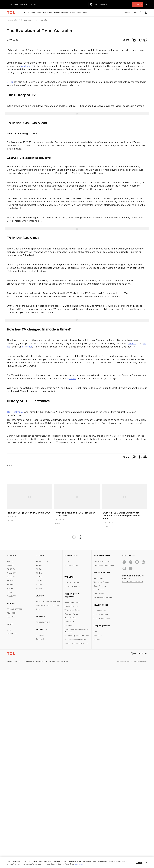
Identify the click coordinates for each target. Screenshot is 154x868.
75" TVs (39, 569)
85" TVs (39, 565)
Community (40, 639)
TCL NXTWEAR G (43, 622)
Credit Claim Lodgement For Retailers (76, 631)
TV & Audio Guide (72, 610)
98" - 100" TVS (42, 561)
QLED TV (11, 565)
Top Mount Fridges (101, 582)
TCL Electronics (15, 412)
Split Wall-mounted (102, 561)
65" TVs (39, 573)
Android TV (27, 66)
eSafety (97, 639)
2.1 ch (67, 561)
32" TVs (39, 588)
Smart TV (11, 577)
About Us (40, 635)
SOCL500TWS (100, 611)
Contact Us (69, 622)
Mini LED (10, 561)
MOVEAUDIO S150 (101, 614)
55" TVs (39, 577)
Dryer (38, 609)
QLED (10, 82)
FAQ (95, 631)
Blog (16, 20)
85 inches (27, 347)
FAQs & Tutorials (71, 606)
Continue (138, 4)
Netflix (73, 379)
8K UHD (10, 581)
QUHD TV (11, 569)
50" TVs (39, 581)
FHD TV (10, 588)
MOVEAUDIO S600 (102, 618)
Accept (139, 863)
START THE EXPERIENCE (133, 582)
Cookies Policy (28, 661)
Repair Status (70, 618)
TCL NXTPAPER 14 (72, 586)
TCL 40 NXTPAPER (15, 609)
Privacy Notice (41, 661)
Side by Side (99, 594)
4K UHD (10, 585)
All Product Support (73, 602)
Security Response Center (59, 661)
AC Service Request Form (75, 640)
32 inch (132, 343)
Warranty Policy (71, 614)
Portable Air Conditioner (104, 565)
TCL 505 (10, 617)
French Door (99, 590)
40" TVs (39, 585)
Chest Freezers (100, 586)
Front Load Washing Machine (48, 601)
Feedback (69, 626)
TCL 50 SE (11, 613)
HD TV (10, 592)
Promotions (12, 634)
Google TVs (12, 596)
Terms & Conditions (14, 661)
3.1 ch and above (71, 565)
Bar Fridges (98, 578)
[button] (80, 537)
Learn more (80, 864)
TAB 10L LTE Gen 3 (72, 583)
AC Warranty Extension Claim (77, 636)
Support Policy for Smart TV (76, 643)
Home (9, 20)
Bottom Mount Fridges (103, 598)
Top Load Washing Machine (47, 605)
